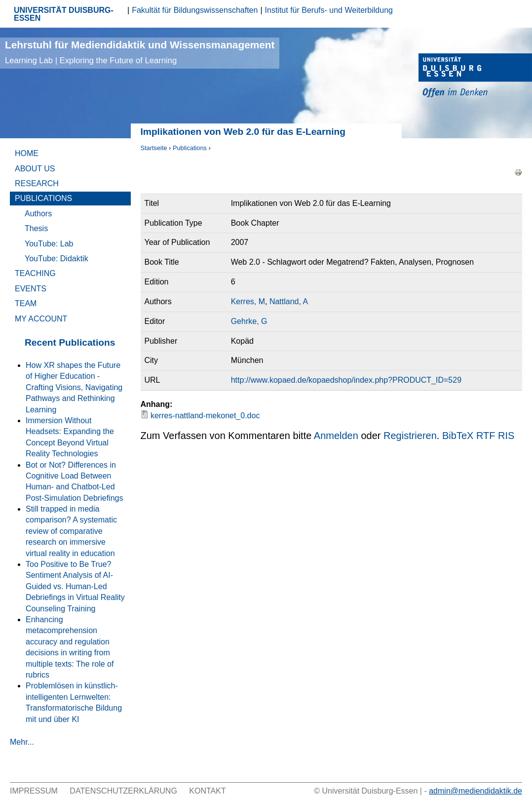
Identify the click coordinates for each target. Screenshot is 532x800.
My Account (41, 319)
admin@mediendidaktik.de (475, 791)
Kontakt (207, 791)
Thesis (36, 228)
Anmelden (336, 436)
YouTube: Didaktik (57, 259)
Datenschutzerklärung (123, 791)
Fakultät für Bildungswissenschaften (195, 10)
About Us (35, 169)
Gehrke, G (249, 321)
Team (26, 303)
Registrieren (410, 436)
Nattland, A (289, 301)
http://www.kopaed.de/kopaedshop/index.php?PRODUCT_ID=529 (346, 380)
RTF (486, 436)
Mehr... (22, 742)
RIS (506, 436)
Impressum (34, 791)
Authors (38, 214)
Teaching (35, 273)
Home (27, 153)
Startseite (154, 148)
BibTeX (458, 436)
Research (37, 183)
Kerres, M (248, 301)
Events (31, 289)
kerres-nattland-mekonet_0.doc (205, 416)
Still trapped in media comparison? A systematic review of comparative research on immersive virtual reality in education (71, 531)
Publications (190, 148)
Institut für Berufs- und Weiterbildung (329, 10)
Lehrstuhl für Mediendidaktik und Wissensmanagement (140, 52)
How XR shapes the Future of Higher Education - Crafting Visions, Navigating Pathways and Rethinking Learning (74, 387)
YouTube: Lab (49, 244)
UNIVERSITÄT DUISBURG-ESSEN (64, 14)
